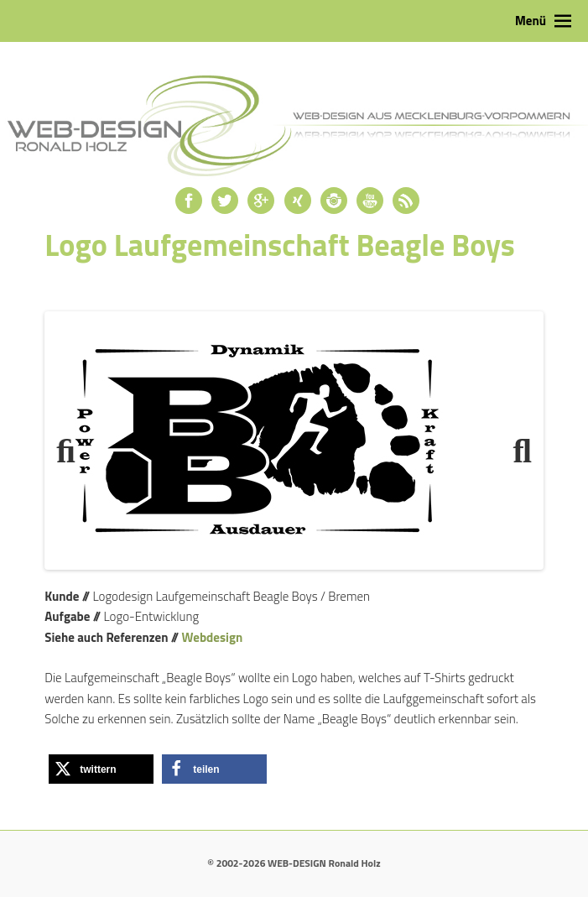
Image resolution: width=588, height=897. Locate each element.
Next (515, 445)
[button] (101, 769)
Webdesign (213, 637)
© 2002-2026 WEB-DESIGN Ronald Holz (294, 863)
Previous (73, 445)
